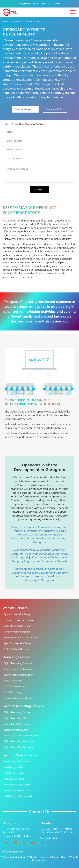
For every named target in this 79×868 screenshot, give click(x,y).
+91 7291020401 (51, 4)
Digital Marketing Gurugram (19, 712)
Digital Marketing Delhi (16, 730)
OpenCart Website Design (18, 643)
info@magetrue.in (29, 4)
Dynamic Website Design (17, 614)
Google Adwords (13, 681)
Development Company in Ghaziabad (38, 569)
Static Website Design (16, 649)
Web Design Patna (14, 779)
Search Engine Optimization (19, 669)
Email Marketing (12, 692)
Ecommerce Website (55, 561)
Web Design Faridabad (16, 790)
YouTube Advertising (15, 686)
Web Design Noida (14, 773)
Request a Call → (55, 109)
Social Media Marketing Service (21, 735)
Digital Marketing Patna (16, 724)
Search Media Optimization (18, 675)
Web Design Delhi (13, 767)
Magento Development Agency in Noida (39, 531)
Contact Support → (25, 109)
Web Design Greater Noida (18, 796)
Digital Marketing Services (18, 663)
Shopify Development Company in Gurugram (38, 527)
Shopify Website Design (17, 632)
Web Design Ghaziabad (17, 785)
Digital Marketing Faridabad (19, 741)
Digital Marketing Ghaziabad (19, 747)
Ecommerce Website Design (19, 620)
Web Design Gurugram (16, 761)
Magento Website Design (17, 626)
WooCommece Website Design (20, 637)
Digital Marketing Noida (16, 718)
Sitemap (55, 857)
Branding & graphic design (18, 698)
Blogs (64, 857)
